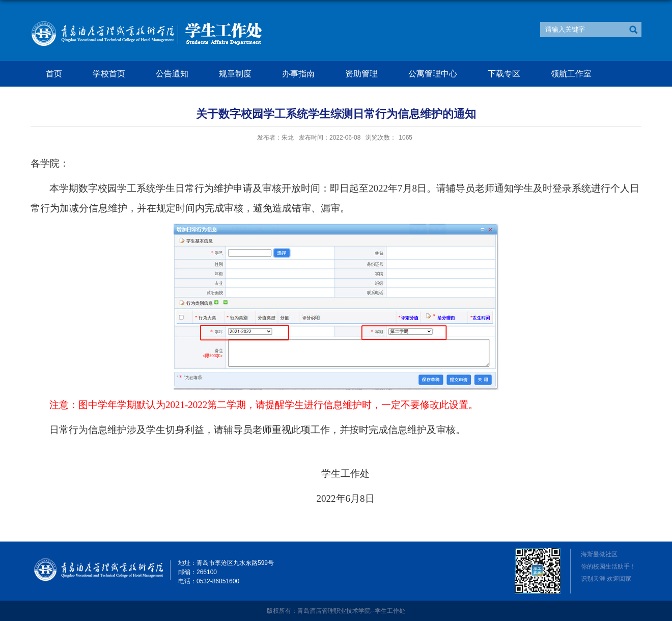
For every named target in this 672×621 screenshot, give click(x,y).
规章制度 (235, 74)
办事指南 (298, 74)
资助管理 (361, 74)
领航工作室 (571, 74)
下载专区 (504, 74)
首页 (54, 74)
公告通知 (172, 74)
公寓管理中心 (433, 74)
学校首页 (109, 74)
